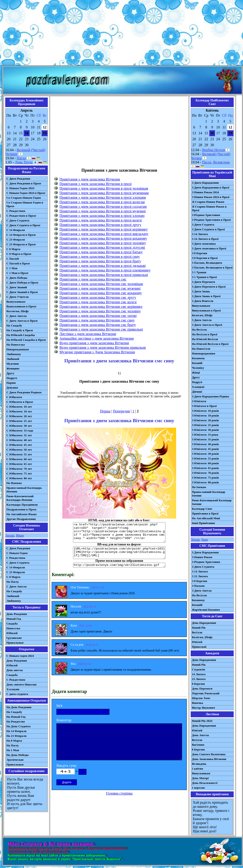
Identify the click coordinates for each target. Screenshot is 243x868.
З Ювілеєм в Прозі (204, 406)
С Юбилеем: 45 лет (19, 445)
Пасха (21, 158)
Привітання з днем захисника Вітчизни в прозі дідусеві (102, 247)
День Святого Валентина (209, 754)
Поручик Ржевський (206, 693)
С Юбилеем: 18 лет (19, 411)
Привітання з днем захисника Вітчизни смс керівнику (101, 307)
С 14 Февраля (16, 230)
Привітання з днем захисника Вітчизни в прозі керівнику (104, 229)
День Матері (200, 778)
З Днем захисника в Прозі (209, 248)
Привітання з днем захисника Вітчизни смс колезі (98, 302)
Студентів (198, 669)
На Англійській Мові (206, 518)
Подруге (12, 378)
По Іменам (199, 487)
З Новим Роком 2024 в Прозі (211, 197)
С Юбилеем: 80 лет (19, 478)
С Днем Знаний (17, 287)
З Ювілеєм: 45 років (205, 449)
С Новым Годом (17, 553)
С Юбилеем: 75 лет (19, 473)
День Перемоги (202, 689)
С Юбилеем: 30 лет (19, 426)
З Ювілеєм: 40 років (205, 444)
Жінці (196, 373)
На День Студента (18, 726)
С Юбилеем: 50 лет (19, 450)
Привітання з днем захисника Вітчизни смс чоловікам (101, 284)
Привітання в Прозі (205, 513)
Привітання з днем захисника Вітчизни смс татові (98, 316)
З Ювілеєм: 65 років (205, 468)
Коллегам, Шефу (18, 311)
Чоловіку (198, 368)
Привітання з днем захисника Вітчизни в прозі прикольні (104, 275)
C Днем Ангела (16, 586)
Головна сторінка (119, 793)
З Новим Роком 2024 (205, 192)
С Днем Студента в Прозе (23, 225)
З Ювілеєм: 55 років (205, 458)
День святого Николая (21, 684)
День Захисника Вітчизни (209, 759)
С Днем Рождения (18, 179)
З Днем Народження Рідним (210, 396)
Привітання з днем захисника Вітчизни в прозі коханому (103, 238)
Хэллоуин (13, 689)
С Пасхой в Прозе (18, 263)
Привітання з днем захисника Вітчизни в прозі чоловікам (104, 188)
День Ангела (200, 735)
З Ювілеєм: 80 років (205, 482)
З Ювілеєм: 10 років (205, 411)
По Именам (14, 483)
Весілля (197, 632)
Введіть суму (67, 766)
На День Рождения (19, 707)
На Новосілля (201, 349)
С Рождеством (16, 211)
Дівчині (197, 392)
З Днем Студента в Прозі (208, 229)
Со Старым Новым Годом (24, 198)
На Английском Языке (22, 514)
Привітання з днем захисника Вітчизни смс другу (98, 297)
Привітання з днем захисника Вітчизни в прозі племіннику (105, 270)
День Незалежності (205, 783)
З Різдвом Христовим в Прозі (211, 220)
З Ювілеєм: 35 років (205, 439)
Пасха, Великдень (216, 162)
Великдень (199, 764)
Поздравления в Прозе (21, 509)
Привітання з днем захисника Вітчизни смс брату (98, 325)
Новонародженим (204, 353)
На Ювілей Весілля (205, 339)
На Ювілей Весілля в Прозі (210, 344)
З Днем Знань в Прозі (206, 296)
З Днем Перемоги (203, 282)
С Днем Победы (17, 278)
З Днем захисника (204, 244)
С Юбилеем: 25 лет (19, 421)
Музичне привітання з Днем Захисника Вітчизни (97, 352)
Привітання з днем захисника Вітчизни (90, 179)
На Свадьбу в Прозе (20, 330)
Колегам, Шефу (202, 315)
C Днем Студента (18, 563)
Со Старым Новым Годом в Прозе (25, 204)
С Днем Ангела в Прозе (22, 321)
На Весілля (199, 330)
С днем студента (17, 694)
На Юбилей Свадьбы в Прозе (26, 340)
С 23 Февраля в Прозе (21, 244)
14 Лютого (199, 674)
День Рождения (17, 614)
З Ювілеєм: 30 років (205, 430)
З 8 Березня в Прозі (205, 258)
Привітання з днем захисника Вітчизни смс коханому (101, 293)
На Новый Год (16, 717)
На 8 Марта (14, 741)
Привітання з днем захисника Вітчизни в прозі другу (100, 225)
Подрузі (197, 382)
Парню (11, 383)
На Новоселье (16, 345)
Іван (205, 540)
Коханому (198, 358)
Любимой (13, 359)
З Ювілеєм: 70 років (205, 473)
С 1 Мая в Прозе (17, 273)
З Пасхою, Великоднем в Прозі (212, 267)
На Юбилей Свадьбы (21, 335)
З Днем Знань (201, 291)
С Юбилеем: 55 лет (19, 454)
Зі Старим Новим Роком (208, 202)
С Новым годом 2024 (20, 656)
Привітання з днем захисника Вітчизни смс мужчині (100, 288)
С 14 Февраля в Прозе (21, 235)
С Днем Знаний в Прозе (22, 292)
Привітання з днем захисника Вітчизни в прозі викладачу (104, 234)
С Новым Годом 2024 (20, 188)
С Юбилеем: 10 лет (19, 407)
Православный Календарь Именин (24, 490)
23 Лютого (199, 679)
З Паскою (198, 586)
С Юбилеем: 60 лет (19, 459)
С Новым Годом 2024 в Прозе (26, 193)
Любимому (14, 354)
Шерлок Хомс (201, 698)
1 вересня (198, 788)
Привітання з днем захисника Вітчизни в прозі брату (100, 261)
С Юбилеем (14, 397)
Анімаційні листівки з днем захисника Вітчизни (97, 338)
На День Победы (18, 755)
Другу (10, 373)
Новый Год (14, 619)
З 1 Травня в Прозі (204, 277)
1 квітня (197, 769)
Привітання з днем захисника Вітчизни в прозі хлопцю (102, 216)
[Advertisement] (121, 34)
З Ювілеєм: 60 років (205, 463)
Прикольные (15, 643)
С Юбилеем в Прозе (20, 402)
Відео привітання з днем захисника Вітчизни (94, 343)
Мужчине (13, 364)
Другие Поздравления (21, 519)
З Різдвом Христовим (206, 215)
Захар (10, 536)
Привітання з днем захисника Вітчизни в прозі (95, 184)
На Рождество (16, 721)
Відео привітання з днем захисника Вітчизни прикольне (103, 347)
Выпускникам (16, 302)
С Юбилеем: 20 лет (19, 416)
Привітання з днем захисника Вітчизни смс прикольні (101, 329)
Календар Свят (202, 509)
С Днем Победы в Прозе (22, 282)
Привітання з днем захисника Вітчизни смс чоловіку (100, 311)
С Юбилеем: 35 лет (19, 435)
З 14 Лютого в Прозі (205, 239)
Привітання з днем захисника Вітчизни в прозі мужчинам (104, 193)
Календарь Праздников (22, 505)
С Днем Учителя (18, 297)
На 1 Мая (13, 750)
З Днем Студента (203, 225)
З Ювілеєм (199, 401)
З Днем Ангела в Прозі (207, 325)
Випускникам (201, 306)
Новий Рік (199, 628)
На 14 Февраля (16, 731)
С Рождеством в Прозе (21, 216)
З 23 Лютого (200, 576)
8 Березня (198, 684)
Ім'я (59, 706)
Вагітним (198, 745)
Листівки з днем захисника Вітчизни (88, 334)
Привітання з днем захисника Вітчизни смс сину (97, 320)
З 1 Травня (199, 272)
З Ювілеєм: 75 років (205, 478)
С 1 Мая (12, 268)
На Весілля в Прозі (205, 334)
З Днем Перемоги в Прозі (209, 287)
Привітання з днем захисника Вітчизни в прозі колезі (101, 220)
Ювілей (197, 642)
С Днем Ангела (16, 316)
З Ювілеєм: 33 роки (205, 435)
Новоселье (13, 628)
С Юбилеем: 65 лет (19, 464)
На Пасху (13, 582)
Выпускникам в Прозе (21, 306)
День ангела (15, 670)
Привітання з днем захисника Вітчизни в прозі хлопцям (103, 197)
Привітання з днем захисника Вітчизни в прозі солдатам (103, 207)
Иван (20, 536)
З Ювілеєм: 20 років (205, 420)
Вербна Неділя (214, 150)
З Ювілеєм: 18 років (205, 415)
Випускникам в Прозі (206, 310)
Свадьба (12, 623)
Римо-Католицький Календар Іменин (212, 502)
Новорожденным (18, 349)
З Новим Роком (202, 557)
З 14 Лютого (200, 234)
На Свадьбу (14, 325)
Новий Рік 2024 (202, 721)
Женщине (13, 368)
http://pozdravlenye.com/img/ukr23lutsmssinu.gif (119, 565)
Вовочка (197, 703)
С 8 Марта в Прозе (19, 254)
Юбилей (12, 633)
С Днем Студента (18, 220)
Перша (105, 411)
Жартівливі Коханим (206, 610)
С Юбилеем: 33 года (20, 430)
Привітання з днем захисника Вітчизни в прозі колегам (102, 202)
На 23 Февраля (16, 736)
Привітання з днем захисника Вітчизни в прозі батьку (101, 252)
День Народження (204, 623)
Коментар (64, 720)
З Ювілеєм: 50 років (205, 454)
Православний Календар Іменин (208, 494)
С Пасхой (13, 259)
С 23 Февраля (16, 240)
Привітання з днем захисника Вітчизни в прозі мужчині (103, 211)
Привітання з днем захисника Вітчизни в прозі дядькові (103, 266)
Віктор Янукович (203, 708)
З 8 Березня (199, 253)
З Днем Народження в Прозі (210, 187)
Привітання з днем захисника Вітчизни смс (93, 279)
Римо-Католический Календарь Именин (20, 498)
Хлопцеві (198, 387)
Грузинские (14, 638)
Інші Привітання (203, 523)
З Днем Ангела (202, 320)
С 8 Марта (13, 249)
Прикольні (199, 647)
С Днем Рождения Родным (24, 392)
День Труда (24, 162)
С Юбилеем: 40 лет (19, 440)
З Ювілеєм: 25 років (205, 425)
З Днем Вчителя (202, 301)
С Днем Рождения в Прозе (24, 183)
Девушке (12, 388)
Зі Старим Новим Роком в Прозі (209, 208)
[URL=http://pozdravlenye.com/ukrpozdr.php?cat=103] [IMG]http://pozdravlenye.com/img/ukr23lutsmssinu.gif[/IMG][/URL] (119, 553)
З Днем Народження (205, 183)
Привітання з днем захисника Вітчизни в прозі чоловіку (103, 243)
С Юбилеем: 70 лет (19, 469)
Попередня (121, 411)
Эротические (15, 760)
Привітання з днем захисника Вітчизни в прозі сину (100, 257)
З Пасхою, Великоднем (207, 263)
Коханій (197, 363)
